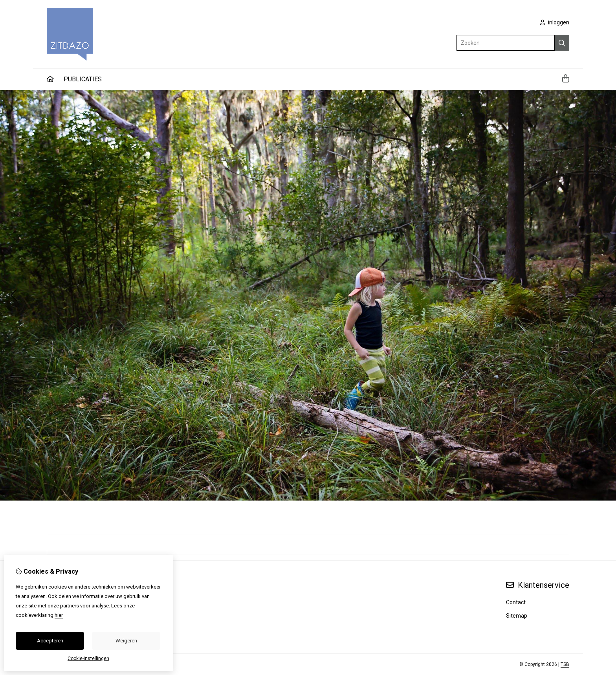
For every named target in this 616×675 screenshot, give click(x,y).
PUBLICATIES (83, 79)
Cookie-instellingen (88, 658)
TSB (565, 664)
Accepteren (50, 641)
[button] (305, 493)
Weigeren (126, 641)
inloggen (555, 22)
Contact (516, 602)
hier (59, 615)
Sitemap (517, 616)
